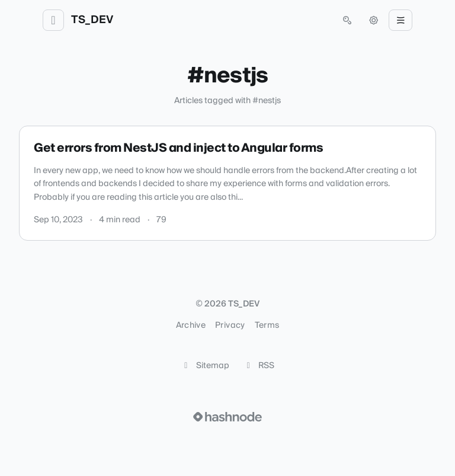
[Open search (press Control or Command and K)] (347, 20)
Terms (267, 325)
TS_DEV (92, 20)
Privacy (230, 325)
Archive (191, 325)
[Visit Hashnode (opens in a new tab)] (227, 417)
